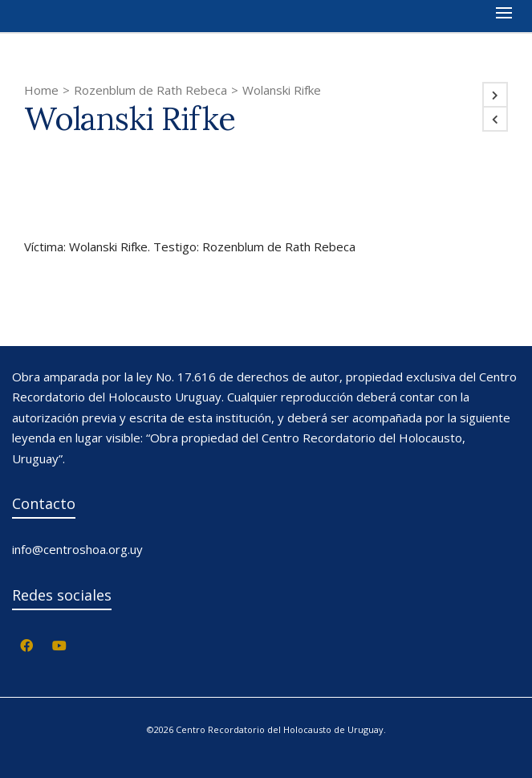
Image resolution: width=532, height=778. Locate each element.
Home (41, 90)
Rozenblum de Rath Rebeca (150, 90)
